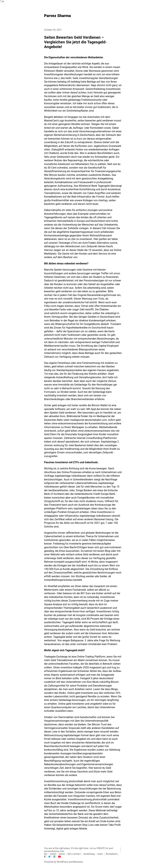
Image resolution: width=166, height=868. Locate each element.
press (62, 854)
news (100, 854)
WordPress (62, 862)
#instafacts (112, 854)
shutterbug (89, 854)
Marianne (78, 862)
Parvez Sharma (57, 16)
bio (46, 854)
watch (53, 854)
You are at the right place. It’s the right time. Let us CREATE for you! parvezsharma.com (79, 850)
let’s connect (74, 854)
